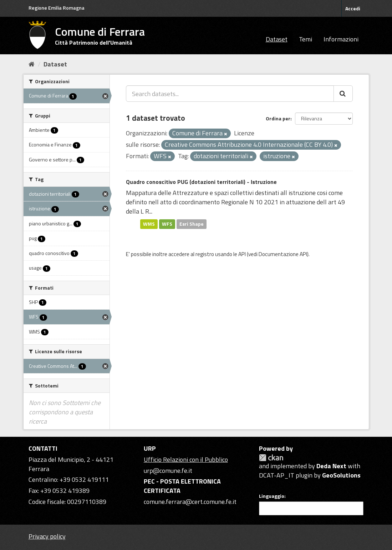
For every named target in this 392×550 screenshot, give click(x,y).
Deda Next (331, 466)
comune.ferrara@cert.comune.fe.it (190, 502)
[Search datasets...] (230, 94)
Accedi (353, 8)
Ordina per (278, 118)
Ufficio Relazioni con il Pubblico (186, 459)
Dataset (277, 39)
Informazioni (341, 39)
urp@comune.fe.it (168, 471)
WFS (167, 224)
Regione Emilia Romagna (57, 8)
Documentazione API (283, 254)
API (242, 254)
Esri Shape (192, 224)
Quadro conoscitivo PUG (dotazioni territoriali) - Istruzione (201, 182)
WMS (149, 224)
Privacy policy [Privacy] (47, 536)
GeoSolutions (341, 475)
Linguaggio (272, 496)
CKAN (271, 458)
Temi (306, 39)
